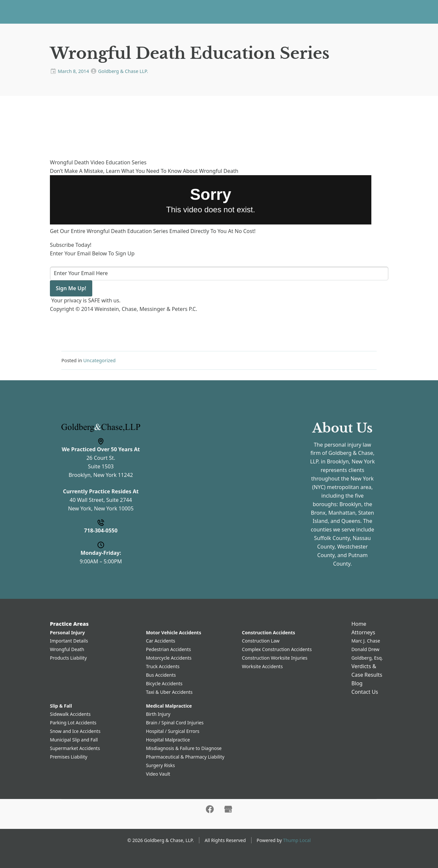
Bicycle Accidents (164, 683)
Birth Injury (158, 714)
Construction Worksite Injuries (275, 658)
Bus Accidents (161, 675)
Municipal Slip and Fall (74, 740)
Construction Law (261, 641)
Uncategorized (100, 360)
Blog (301, 12)
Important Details (69, 641)
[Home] (57, 12)
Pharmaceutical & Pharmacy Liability (185, 757)
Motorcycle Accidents (169, 658)
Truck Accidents (163, 666)
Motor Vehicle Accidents (173, 633)
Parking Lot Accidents (73, 723)
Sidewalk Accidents (70, 714)
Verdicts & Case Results (259, 12)
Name (166, 424)
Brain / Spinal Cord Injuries (175, 723)
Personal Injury (67, 633)
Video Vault (158, 774)
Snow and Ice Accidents (75, 731)
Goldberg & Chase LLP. (123, 71)
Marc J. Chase (366, 641)
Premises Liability (69, 757)
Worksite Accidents (262, 666)
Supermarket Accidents (75, 748)
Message (170, 507)
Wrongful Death (67, 649)
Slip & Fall (61, 706)
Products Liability (68, 658)
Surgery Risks (160, 765)
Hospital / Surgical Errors (173, 731)
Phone (166, 452)
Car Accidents (160, 641)
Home (128, 12)
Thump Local (297, 840)
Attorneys (204, 12)
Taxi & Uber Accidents (169, 692)
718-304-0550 (406, 12)
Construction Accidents (269, 633)
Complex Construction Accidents (277, 649)
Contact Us (328, 12)
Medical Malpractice (169, 706)
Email (165, 480)
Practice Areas (161, 12)
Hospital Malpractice (168, 740)
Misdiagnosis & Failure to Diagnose (184, 748)
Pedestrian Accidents (168, 649)
